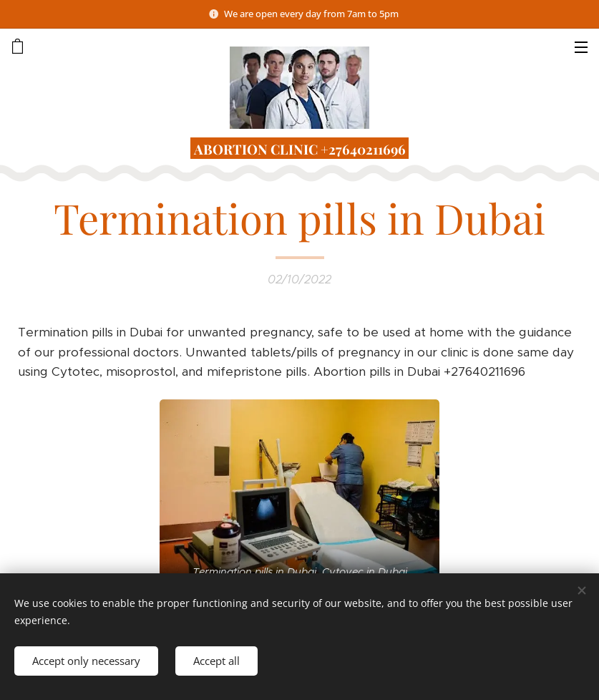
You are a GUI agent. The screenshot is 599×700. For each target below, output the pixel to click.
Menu (581, 47)
